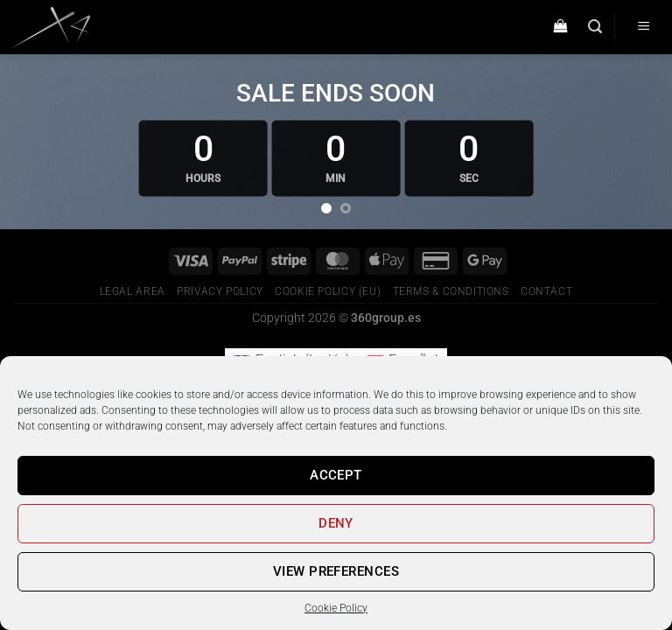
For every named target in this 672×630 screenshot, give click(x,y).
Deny (336, 523)
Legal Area (133, 291)
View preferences (336, 571)
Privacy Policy (220, 291)
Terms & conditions (451, 291)
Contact (546, 291)
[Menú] (643, 28)
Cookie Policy (336, 608)
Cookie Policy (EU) (328, 291)
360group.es (386, 318)
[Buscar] (595, 27)
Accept (336, 475)
